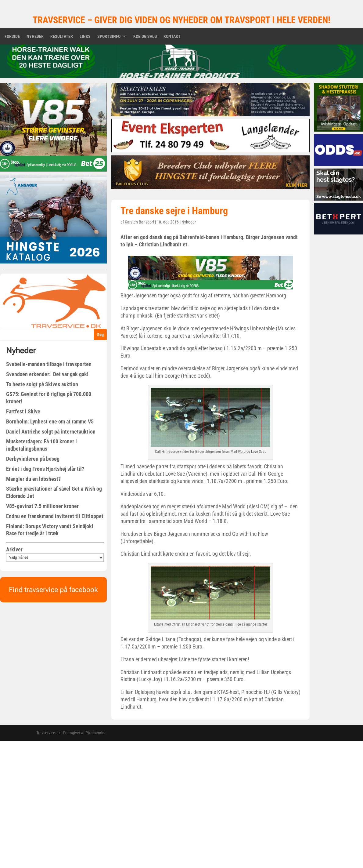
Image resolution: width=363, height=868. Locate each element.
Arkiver (14, 549)
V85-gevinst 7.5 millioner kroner (42, 506)
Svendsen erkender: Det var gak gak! (47, 374)
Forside (12, 36)
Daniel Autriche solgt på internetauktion (51, 432)
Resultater (62, 36)
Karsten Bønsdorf (139, 222)
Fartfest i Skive (23, 411)
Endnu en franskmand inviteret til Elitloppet (55, 516)
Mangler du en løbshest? (33, 479)
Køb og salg (145, 36)
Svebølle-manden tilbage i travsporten (49, 364)
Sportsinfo (109, 36)
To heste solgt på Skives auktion (42, 384)
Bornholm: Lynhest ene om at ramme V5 (50, 421)
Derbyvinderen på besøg (33, 459)
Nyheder (35, 36)
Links (85, 36)
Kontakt (172, 36)
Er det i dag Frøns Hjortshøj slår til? (45, 469)
